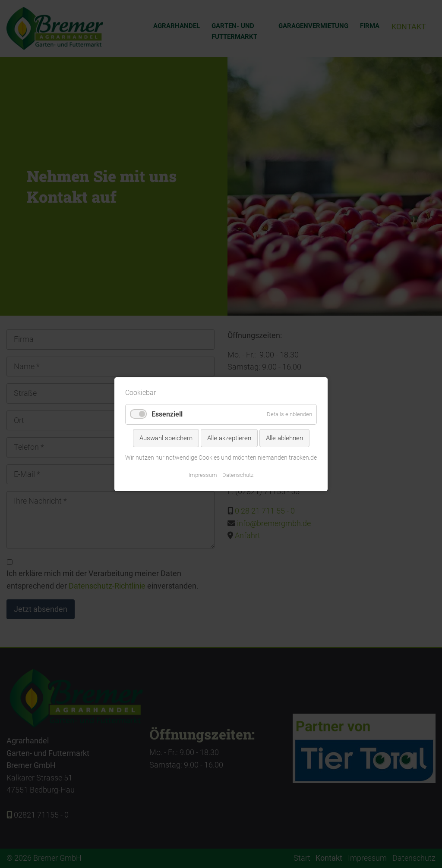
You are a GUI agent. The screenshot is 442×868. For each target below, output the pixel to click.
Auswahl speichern (166, 438)
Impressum (203, 475)
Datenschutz (238, 475)
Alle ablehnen (284, 438)
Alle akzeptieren (229, 438)
